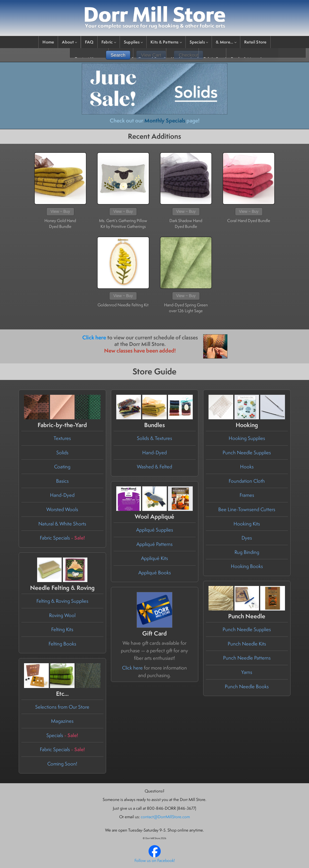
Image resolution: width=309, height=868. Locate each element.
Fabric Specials (62, 538)
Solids (62, 452)
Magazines (62, 721)
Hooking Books (247, 566)
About (69, 42)
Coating (62, 467)
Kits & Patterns (166, 42)
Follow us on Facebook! (155, 860)
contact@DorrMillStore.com (165, 817)
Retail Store (255, 42)
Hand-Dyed (62, 495)
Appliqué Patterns (154, 544)
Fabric (109, 42)
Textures (62, 438)
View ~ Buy (60, 211)
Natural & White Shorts (62, 524)
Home (48, 42)
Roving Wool (62, 615)
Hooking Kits (247, 524)
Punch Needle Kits (247, 644)
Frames (247, 495)
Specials (199, 42)
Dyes (247, 538)
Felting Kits (62, 629)
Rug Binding (247, 552)
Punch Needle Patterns (247, 658)
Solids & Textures (154, 438)
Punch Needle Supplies (247, 452)
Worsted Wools (62, 509)
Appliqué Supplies (155, 530)
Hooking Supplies (247, 438)
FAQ (89, 42)
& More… (226, 42)
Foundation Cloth (247, 481)
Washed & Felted (154, 467)
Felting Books (62, 644)
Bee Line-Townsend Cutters (247, 509)
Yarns (247, 672)
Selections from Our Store (62, 707)
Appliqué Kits (154, 558)
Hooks (247, 467)
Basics (62, 481)
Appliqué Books (155, 572)
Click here (94, 337)
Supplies (133, 42)
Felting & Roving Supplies (62, 601)
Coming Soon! (62, 764)
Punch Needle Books (247, 686)
